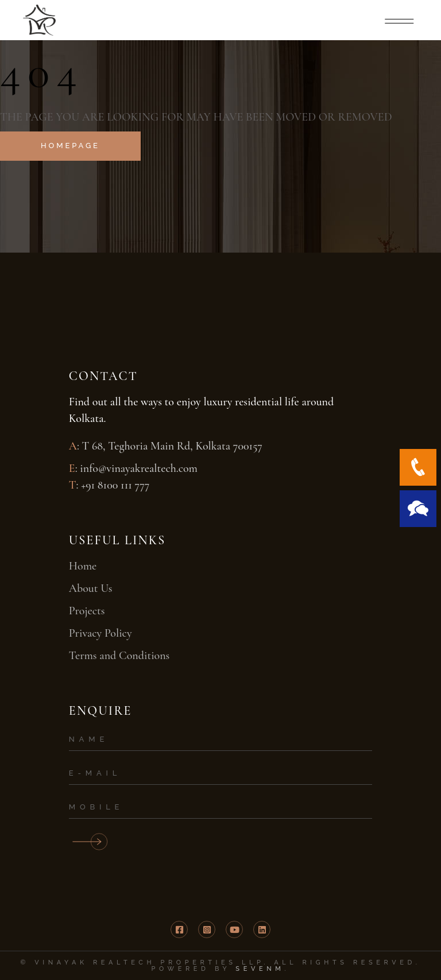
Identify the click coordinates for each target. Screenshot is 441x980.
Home (83, 566)
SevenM (260, 969)
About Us (91, 588)
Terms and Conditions (119, 656)
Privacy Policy (100, 633)
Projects (87, 611)
